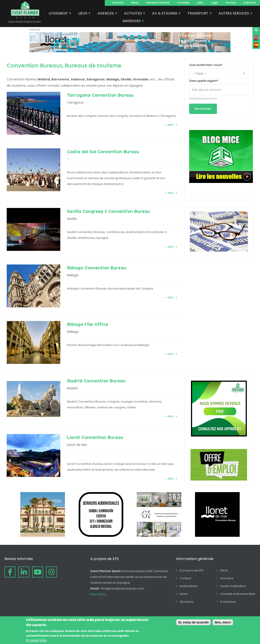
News (135, 3)
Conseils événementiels (238, 594)
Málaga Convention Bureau (97, 268)
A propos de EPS (192, 570)
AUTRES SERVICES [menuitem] (234, 14)
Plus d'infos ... (100, 594)
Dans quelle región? (204, 81)
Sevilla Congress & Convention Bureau (108, 211)
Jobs (200, 3)
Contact (118, 3)
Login (214, 3)
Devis (224, 570)
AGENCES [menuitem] (106, 14)
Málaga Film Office (88, 324)
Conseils (183, 3)
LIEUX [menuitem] (83, 14)
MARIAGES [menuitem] (132, 21)
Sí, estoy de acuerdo (193, 622)
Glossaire (187, 602)
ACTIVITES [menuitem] (133, 14)
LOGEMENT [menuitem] (59, 14)
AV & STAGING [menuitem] (165, 14)
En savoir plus (36, 640)
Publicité (250, 3)
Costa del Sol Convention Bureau (103, 152)
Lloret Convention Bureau (95, 437)
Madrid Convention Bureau (96, 381)
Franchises (228, 602)
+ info (169, 125)
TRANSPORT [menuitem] (198, 14)
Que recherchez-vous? (206, 65)
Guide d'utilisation (233, 586)
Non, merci (223, 622)
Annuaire (227, 578)
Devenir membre (158, 3)
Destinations (189, 586)
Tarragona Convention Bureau (100, 95)
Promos (231, 3)
